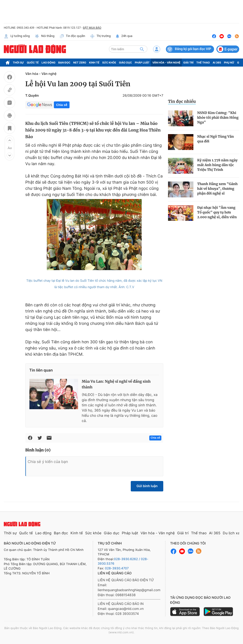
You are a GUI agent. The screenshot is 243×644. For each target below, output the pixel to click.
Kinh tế (94, 63)
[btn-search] (142, 49)
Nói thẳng (45, 36)
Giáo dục (125, 63)
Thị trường (100, 36)
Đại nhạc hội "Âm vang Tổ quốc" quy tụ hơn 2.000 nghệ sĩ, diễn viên (217, 212)
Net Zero (80, 63)
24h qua (124, 36)
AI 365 (217, 63)
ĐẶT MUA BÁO (92, 28)
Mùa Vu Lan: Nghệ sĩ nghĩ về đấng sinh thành (116, 384)
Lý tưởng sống (17, 36)
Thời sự (18, 63)
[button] (9, 140)
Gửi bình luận (147, 486)
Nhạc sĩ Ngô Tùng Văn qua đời (215, 139)
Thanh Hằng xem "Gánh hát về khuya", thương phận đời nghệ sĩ (217, 189)
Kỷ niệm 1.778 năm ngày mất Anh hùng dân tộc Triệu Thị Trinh (217, 165)
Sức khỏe (109, 63)
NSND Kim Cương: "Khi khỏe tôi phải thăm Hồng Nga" (218, 118)
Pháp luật (142, 63)
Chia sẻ (62, 105)
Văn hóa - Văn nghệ (166, 63)
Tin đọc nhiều (182, 101)
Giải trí (188, 63)
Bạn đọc (64, 63)
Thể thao (203, 63)
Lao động (49, 63)
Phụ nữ (229, 63)
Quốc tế (33, 63)
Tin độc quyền (72, 36)
